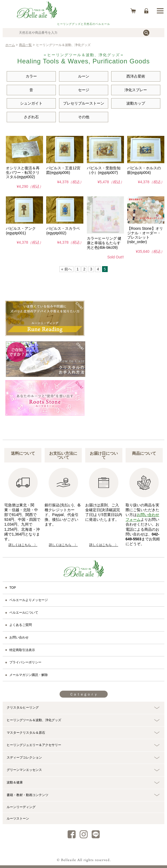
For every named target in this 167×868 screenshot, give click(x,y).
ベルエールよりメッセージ (29, 600)
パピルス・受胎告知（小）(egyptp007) (104, 170)
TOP (13, 588)
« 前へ (67, 269)
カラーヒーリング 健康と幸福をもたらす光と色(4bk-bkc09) (104, 243)
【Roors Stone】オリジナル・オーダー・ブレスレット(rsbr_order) (145, 235)
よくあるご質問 (21, 625)
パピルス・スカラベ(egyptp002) (63, 231)
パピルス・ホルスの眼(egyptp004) (144, 170)
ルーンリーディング (21, 807)
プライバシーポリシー (25, 662)
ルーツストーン (18, 819)
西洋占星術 (136, 76)
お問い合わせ (19, 637)
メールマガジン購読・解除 (29, 675)
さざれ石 (31, 117)
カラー (31, 76)
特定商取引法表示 (22, 650)
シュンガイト (31, 103)
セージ (84, 90)
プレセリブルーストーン (84, 103)
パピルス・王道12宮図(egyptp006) (63, 170)
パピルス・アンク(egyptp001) (21, 231)
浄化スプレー (136, 90)
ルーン (84, 76)
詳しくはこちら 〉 (23, 545)
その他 (84, 117)
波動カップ (136, 103)
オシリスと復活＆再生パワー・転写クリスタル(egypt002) (23, 173)
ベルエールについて (24, 613)
